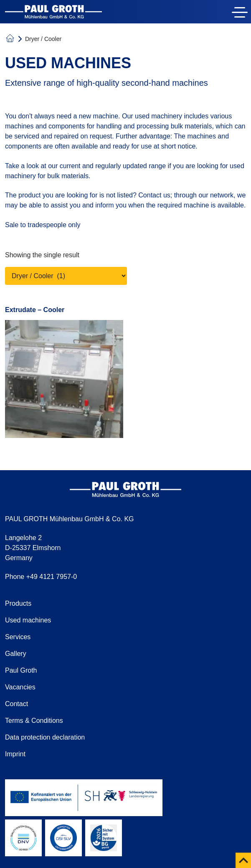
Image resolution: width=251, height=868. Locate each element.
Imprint (15, 754)
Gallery (16, 654)
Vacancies (20, 687)
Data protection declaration (45, 737)
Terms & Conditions (34, 721)
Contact (16, 704)
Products (18, 603)
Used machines (28, 620)
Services (18, 637)
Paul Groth (21, 670)
